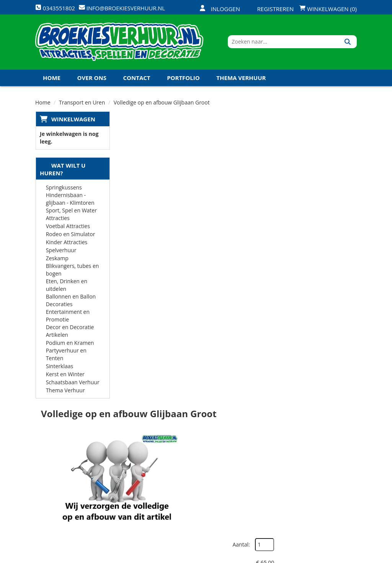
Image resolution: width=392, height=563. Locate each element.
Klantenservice (248, 458)
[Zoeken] (348, 43)
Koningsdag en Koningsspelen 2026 (194, 511)
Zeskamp (57, 260)
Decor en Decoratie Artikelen (70, 333)
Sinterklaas (59, 368)
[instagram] (350, 556)
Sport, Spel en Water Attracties (71, 216)
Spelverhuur (61, 252)
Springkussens (64, 190)
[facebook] (295, 556)
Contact (137, 80)
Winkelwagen (73, 121)
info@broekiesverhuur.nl (74, 493)
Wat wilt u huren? (62, 171)
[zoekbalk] (291, 43)
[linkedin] (336, 556)
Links (128, 484)
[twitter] (309, 556)
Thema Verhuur (241, 80)
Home (52, 80)
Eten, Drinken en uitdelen (66, 287)
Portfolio (183, 80)
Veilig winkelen (195, 458)
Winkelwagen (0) (328, 9)
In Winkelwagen (320, 200)
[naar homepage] (119, 43)
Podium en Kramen (70, 345)
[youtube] (322, 556)
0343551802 (67, 478)
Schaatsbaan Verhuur (72, 384)
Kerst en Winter (65, 376)
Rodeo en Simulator (70, 236)
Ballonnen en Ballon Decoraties (71, 303)
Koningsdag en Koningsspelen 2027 (99, 96)
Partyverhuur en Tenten (66, 357)
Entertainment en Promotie (67, 318)
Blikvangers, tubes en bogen (72, 272)
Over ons (92, 80)
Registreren (271, 9)
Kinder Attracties (66, 244)
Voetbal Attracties (68, 228)
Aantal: (316, 138)
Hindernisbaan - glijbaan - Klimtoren (70, 201)
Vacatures (135, 471)
